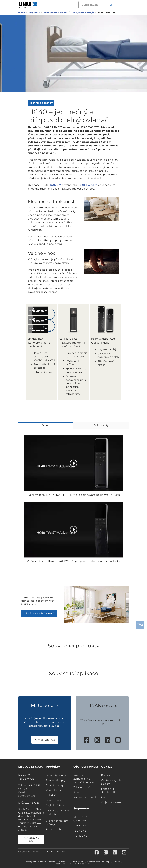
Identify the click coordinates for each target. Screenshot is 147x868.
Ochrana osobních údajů (99, 862)
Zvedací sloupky (56, 780)
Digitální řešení (55, 805)
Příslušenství (54, 801)
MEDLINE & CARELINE (81, 819)
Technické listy (55, 829)
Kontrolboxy (53, 790)
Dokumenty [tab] (101, 425)
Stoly (77, 792)
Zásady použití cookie (36, 862)
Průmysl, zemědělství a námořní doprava (84, 779)
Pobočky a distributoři (108, 791)
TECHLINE (80, 831)
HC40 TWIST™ (88, 185)
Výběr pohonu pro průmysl (57, 823)
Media (105, 797)
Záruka (117, 862)
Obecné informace (58, 862)
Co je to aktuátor (111, 802)
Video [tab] (46, 425)
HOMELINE (80, 836)
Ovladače (52, 795)
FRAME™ (55, 185)
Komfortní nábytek (85, 797)
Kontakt (106, 775)
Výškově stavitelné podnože (57, 812)
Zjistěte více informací (39, 613)
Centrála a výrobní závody (112, 782)
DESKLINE (80, 826)
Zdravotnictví (82, 787)
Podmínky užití (77, 862)
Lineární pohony (56, 775)
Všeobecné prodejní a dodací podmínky (73, 864)
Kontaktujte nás (45, 740)
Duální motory (55, 785)
